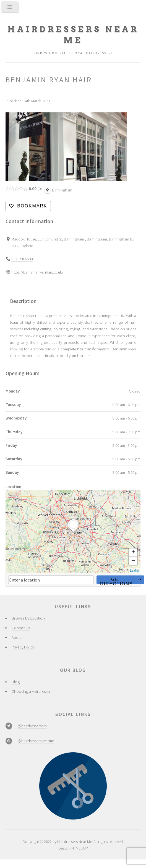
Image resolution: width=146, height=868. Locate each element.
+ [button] (133, 553)
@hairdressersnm (32, 726)
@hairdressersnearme (36, 741)
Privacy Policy (23, 647)
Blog (16, 682)
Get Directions (117, 580)
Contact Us (21, 628)
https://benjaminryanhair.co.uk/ (37, 272)
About (17, 637)
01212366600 (22, 259)
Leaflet (135, 570)
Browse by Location (28, 618)
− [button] (133, 561)
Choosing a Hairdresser (31, 691)
